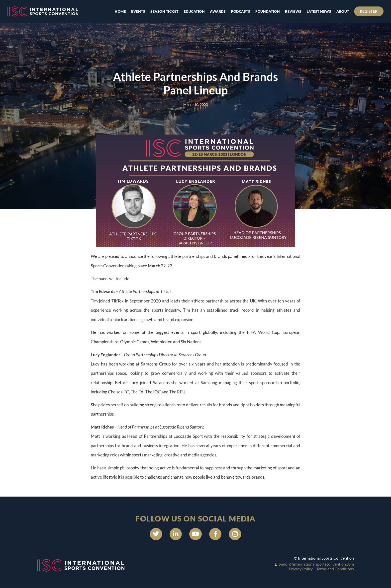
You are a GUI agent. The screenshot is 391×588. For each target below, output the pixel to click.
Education (194, 11)
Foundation (268, 11)
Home (120, 11)
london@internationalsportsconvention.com (316, 564)
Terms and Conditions (335, 569)
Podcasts (241, 11)
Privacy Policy (301, 569)
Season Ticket (164, 11)
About (343, 11)
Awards (218, 11)
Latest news (319, 11)
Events (138, 11)
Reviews (293, 11)
